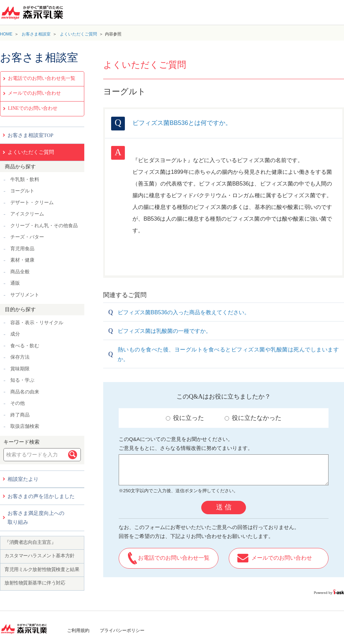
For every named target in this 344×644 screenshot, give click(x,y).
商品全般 (20, 272)
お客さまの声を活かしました (41, 496)
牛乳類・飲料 (25, 180)
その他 (18, 403)
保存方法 (20, 357)
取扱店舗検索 (25, 426)
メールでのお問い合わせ (34, 93)
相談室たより (23, 479)
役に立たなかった (253, 418)
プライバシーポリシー (122, 630)
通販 (15, 283)
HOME (6, 34)
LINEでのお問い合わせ (33, 108)
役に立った (185, 418)
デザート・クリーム (32, 203)
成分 (15, 334)
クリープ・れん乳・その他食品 (44, 226)
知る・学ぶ (22, 380)
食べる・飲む (25, 346)
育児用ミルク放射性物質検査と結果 (42, 569)
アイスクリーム (27, 214)
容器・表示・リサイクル (37, 323)
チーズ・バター (27, 237)
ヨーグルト (22, 191)
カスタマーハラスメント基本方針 (40, 556)
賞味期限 (20, 369)
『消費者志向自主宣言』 (30, 542)
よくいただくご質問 (78, 34)
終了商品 (20, 415)
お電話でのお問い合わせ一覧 (174, 558)
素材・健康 (22, 260)
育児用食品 (22, 249)
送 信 (224, 507)
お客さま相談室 (36, 34)
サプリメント (25, 295)
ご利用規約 (78, 630)
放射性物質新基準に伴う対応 (35, 583)
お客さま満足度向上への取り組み (36, 518)
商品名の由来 (25, 392)
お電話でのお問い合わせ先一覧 (42, 78)
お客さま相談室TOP (30, 135)
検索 (73, 455)
